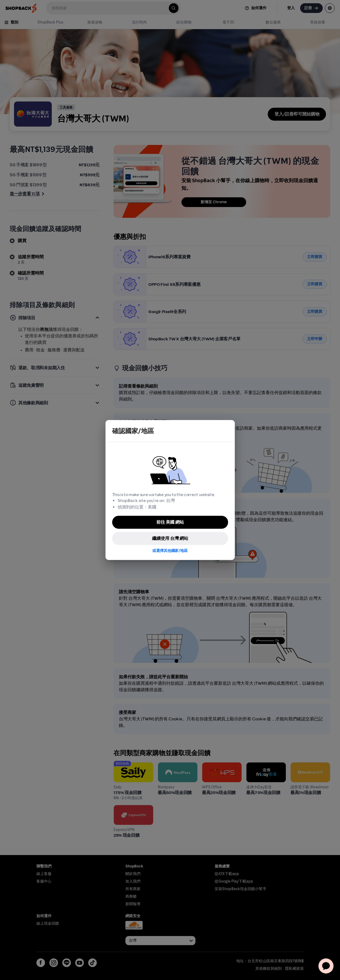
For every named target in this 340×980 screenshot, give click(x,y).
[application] (326, 966)
